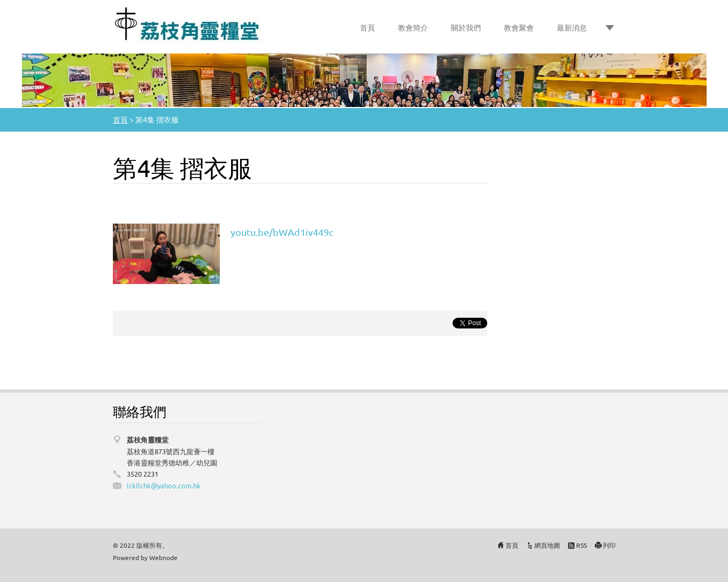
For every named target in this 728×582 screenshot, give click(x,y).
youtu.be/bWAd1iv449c (282, 232)
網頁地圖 (547, 545)
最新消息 (572, 27)
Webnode (163, 557)
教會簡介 (413, 27)
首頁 (367, 27)
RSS (581, 545)
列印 (609, 545)
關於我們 (466, 27)
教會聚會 (519, 27)
